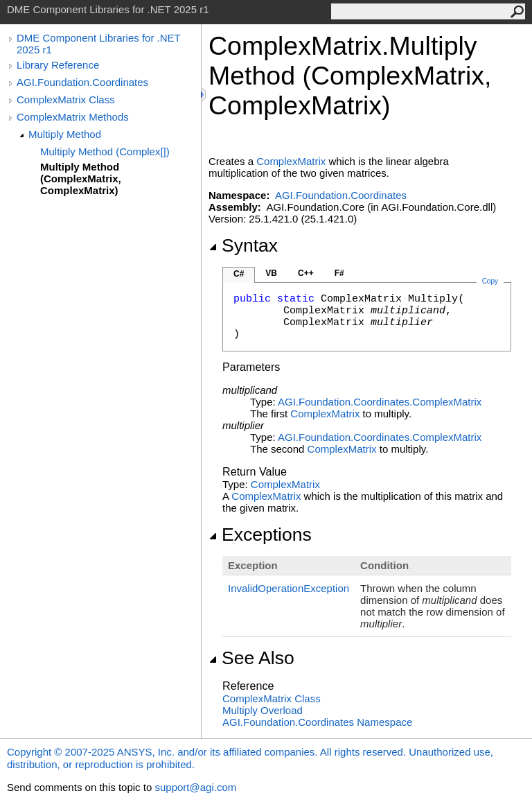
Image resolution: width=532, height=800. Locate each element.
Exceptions (260, 534)
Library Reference (58, 65)
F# (339, 273)
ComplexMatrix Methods (73, 117)
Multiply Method (65, 134)
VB (271, 273)
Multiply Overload (263, 710)
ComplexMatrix (291, 161)
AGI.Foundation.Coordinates (82, 82)
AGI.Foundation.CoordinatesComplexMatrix (380, 402)
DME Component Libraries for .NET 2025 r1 (98, 44)
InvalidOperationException (289, 588)
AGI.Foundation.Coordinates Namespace (317, 722)
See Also (251, 658)
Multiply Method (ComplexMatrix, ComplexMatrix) (81, 179)
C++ (306, 273)
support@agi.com (195, 787)
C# (239, 274)
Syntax (243, 245)
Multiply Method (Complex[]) (105, 151)
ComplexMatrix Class (66, 99)
